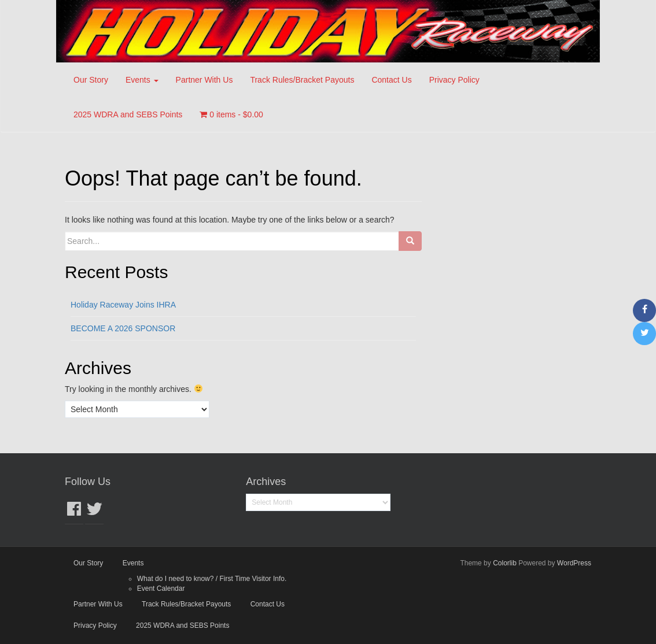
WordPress (574, 563)
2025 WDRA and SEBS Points (128, 114)
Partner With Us (204, 80)
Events (142, 80)
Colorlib (505, 563)
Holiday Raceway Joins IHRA (123, 305)
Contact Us (391, 80)
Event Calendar (161, 589)
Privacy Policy (454, 80)
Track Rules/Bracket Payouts (302, 80)
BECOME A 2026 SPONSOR (123, 328)
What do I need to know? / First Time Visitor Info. (212, 579)
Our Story (91, 80)
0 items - (231, 114)
